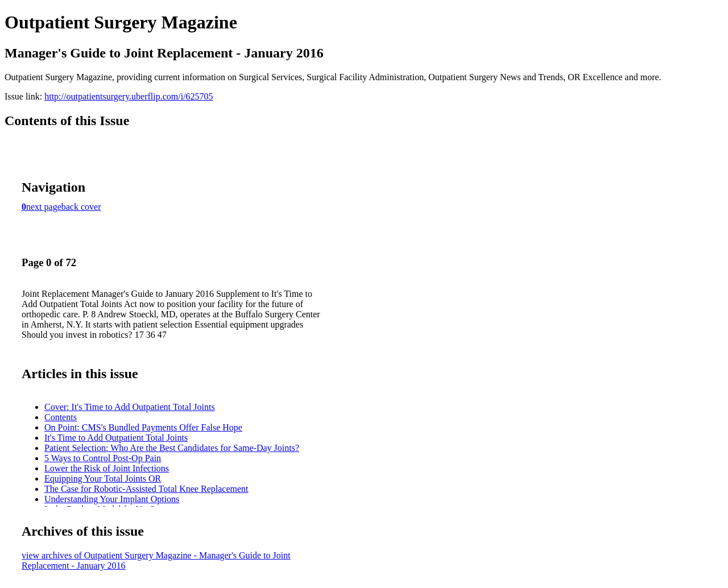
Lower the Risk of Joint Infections (107, 468)
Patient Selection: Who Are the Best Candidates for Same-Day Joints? (172, 448)
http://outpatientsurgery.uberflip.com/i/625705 (129, 96)
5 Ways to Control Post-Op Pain (103, 458)
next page (44, 207)
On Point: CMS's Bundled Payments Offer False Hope (143, 427)
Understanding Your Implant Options (112, 499)
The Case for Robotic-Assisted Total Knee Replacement (146, 489)
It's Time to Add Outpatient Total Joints (116, 438)
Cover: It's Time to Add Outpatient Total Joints (130, 407)
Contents (61, 417)
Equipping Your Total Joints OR (103, 479)
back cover (81, 207)
